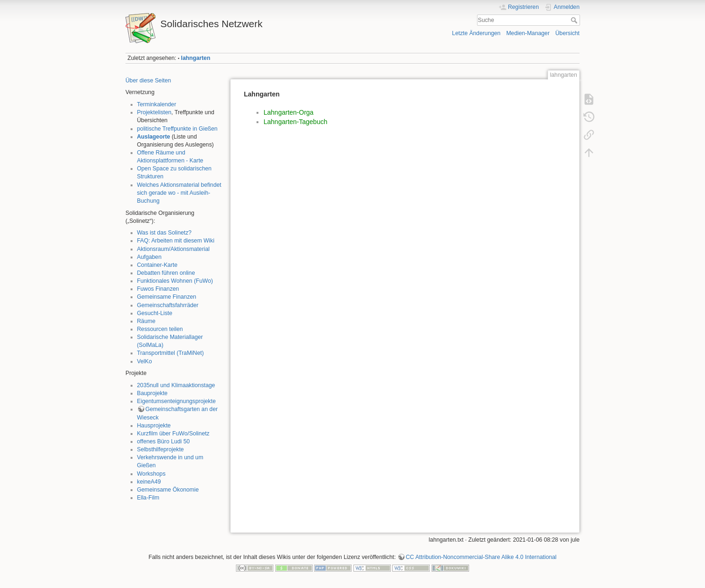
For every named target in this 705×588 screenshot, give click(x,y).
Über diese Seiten (148, 81)
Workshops (151, 474)
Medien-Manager (528, 33)
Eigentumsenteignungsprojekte (176, 401)
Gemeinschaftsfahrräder (168, 305)
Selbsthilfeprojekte (161, 449)
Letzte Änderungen (477, 33)
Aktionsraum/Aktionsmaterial (173, 249)
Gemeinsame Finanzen (167, 297)
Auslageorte (154, 137)
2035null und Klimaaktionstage (176, 385)
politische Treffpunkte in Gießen (177, 129)
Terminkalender (157, 104)
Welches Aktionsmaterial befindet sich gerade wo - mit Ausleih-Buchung (179, 193)
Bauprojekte (152, 393)
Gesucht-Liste (155, 313)
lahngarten (196, 58)
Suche (575, 20)
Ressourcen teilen (160, 329)
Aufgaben (149, 257)
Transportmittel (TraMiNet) (171, 353)
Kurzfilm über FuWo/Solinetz (173, 434)
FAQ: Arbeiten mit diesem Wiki (176, 241)
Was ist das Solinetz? (165, 233)
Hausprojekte (154, 426)
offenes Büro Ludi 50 (164, 441)
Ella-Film (148, 498)
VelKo (145, 361)
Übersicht (567, 33)
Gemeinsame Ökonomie (168, 490)
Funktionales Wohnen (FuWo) (175, 281)
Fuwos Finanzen (158, 289)
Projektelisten (154, 112)
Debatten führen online (166, 273)
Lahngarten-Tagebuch (295, 122)
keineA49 (149, 482)
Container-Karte (157, 265)
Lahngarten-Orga (289, 112)
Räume (147, 321)
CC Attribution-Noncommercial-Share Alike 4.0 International (481, 557)
